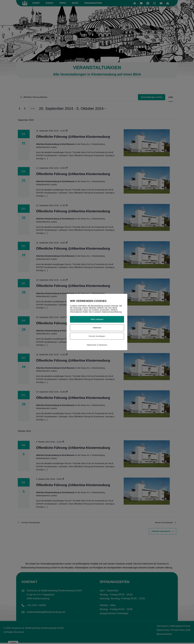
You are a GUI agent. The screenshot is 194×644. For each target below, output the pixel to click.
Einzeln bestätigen (97, 336)
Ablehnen (97, 327)
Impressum (103, 345)
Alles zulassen (97, 319)
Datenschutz (92, 345)
